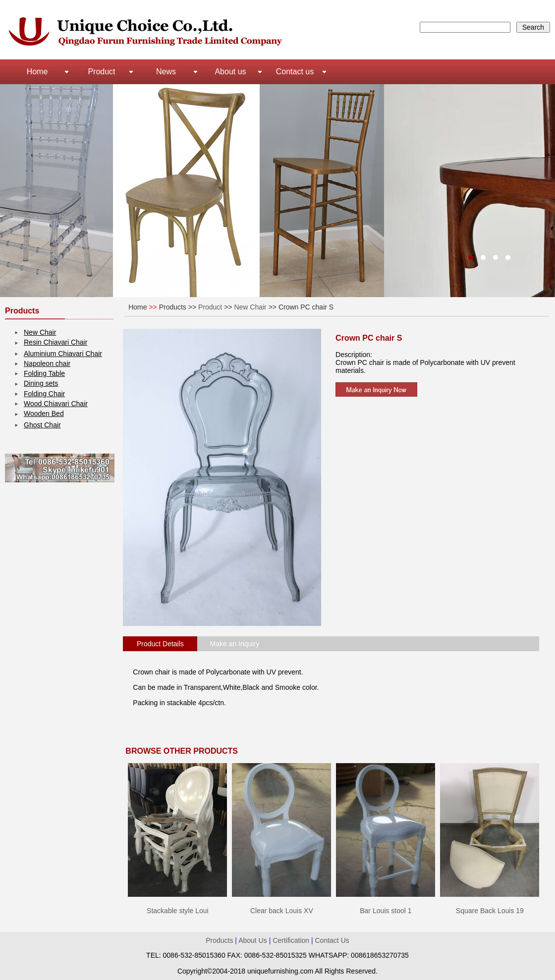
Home (37, 72)
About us (230, 72)
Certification (291, 940)
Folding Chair (44, 394)
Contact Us (332, 940)
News (166, 72)
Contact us (295, 72)
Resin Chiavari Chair (55, 342)
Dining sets (41, 383)
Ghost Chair (42, 425)
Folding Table (44, 373)
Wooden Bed (44, 413)
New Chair (40, 332)
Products (219, 940)
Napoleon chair (47, 363)
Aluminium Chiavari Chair (63, 354)
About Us (253, 940)
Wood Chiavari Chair (56, 404)
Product (101, 72)
